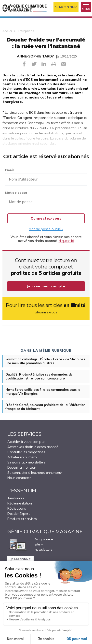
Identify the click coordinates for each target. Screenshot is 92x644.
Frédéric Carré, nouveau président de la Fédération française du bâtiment (45, 407)
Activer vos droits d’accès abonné (33, 447)
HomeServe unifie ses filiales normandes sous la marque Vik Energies (43, 392)
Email (9, 170)
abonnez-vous (46, 312)
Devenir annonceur (22, 467)
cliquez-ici (66, 241)
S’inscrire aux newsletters (26, 462)
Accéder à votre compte (26, 442)
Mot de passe (16, 193)
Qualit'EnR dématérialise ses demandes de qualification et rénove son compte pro (39, 376)
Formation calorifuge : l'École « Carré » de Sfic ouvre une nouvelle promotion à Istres (45, 361)
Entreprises (26, 31)
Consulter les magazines (26, 452)
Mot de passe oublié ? (46, 229)
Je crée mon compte (46, 286)
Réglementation (20, 503)
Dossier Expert (18, 514)
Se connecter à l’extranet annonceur (35, 473)
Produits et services (22, 519)
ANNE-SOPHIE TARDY (35, 56)
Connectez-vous (46, 218)
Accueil (7, 31)
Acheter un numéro (22, 457)
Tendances (16, 498)
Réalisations (17, 508)
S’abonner (66, 7)
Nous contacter (19, 478)
